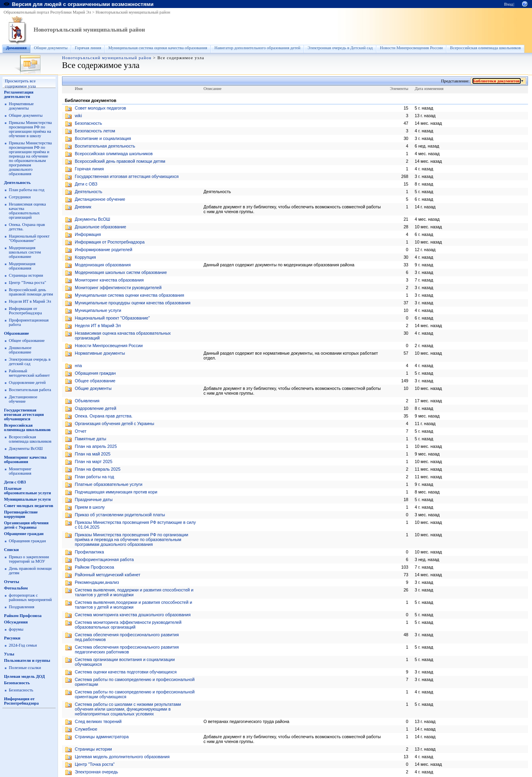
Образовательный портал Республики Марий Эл (47, 12)
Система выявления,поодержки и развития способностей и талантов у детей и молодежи (133, 605)
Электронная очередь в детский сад (30, 362)
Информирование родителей (104, 250)
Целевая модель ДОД (24, 676)
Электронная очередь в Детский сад (340, 48)
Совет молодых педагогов (29, 506)
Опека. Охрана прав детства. (104, 416)
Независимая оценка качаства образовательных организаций (27, 211)
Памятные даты (90, 439)
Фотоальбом (16, 588)
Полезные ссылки (25, 668)
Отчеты (12, 582)
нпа (78, 366)
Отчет (81, 431)
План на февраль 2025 (98, 469)
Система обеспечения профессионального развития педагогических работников (127, 649)
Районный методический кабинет (29, 373)
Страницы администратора (102, 737)
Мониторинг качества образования (25, 459)
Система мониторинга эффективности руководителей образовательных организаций (128, 625)
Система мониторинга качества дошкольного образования (133, 615)
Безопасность (17, 683)
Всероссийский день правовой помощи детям (31, 292)
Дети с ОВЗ (15, 482)
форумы (16, 629)
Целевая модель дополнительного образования (122, 757)
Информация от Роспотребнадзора (25, 311)
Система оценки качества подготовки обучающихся (126, 672)
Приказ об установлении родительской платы (120, 515)
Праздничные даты (94, 499)
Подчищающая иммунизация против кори (116, 492)
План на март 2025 (94, 461)
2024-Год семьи (23, 645)
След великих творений (98, 721)
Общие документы (51, 48)
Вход (508, 4)
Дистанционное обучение (23, 399)
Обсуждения (16, 622)
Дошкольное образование (20, 350)
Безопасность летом (95, 131)
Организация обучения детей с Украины (26, 525)
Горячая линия (88, 48)
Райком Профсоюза (23, 616)
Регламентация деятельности (19, 94)
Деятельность (17, 183)
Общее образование (27, 341)
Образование (16, 333)
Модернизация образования (22, 266)
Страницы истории (26, 275)
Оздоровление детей (27, 383)
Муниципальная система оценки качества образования (158, 48)
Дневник (83, 207)
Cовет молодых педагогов (100, 108)
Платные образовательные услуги (27, 491)
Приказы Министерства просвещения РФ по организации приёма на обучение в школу (30, 129)
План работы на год (27, 190)
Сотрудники (20, 197)
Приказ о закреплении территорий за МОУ (29, 559)
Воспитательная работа (30, 390)
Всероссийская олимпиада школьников (485, 48)
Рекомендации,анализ (97, 582)
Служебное (86, 729)
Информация (88, 234)
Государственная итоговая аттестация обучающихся (24, 414)
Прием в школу (90, 507)
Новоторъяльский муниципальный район (133, 12)
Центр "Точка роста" (27, 283)
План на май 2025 (93, 454)
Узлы (9, 654)
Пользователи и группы (27, 660)
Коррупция (85, 257)
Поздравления (22, 607)
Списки (11, 550)
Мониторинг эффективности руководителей (118, 288)
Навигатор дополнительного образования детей (257, 48)
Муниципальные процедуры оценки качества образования (133, 303)
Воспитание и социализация (103, 138)
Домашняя (16, 48)
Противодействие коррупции (21, 514)
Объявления (87, 401)
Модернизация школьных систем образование (25, 252)
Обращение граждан (24, 534)
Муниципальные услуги (27, 499)
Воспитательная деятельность (105, 146)
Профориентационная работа (104, 559)
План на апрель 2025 (96, 446)
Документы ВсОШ (26, 448)
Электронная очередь (96, 772)
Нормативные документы (21, 106)
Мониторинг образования (20, 471)
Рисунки (12, 638)
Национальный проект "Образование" (29, 238)
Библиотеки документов (497, 81)
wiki (78, 116)
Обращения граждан (27, 541)
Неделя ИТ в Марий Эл (30, 301)
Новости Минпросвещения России (411, 48)
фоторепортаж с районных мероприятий (30, 597)
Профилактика (89, 552)
